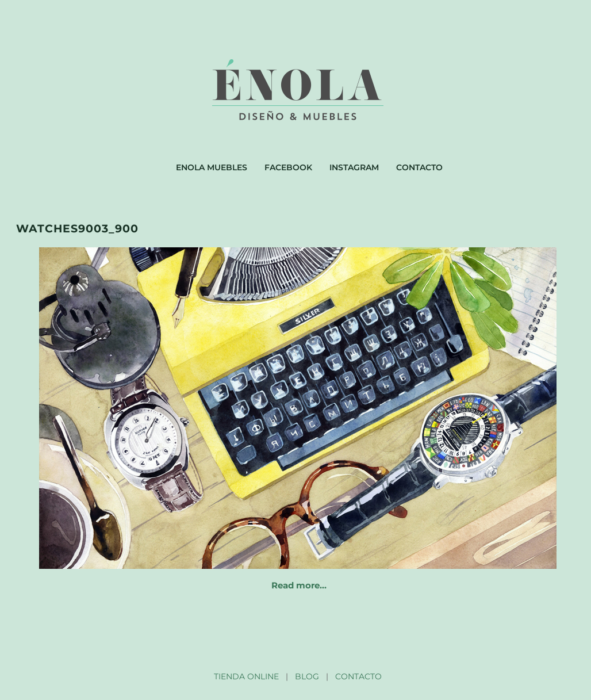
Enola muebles (212, 167)
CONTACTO (358, 676)
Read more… (299, 585)
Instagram (354, 167)
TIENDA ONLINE (246, 676)
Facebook (288, 167)
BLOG (307, 676)
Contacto (419, 167)
